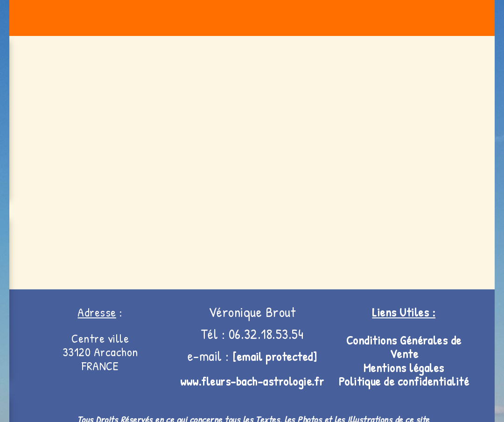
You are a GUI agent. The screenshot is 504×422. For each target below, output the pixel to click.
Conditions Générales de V (404, 347)
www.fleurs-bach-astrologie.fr (252, 381)
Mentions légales (404, 368)
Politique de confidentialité (404, 381)
